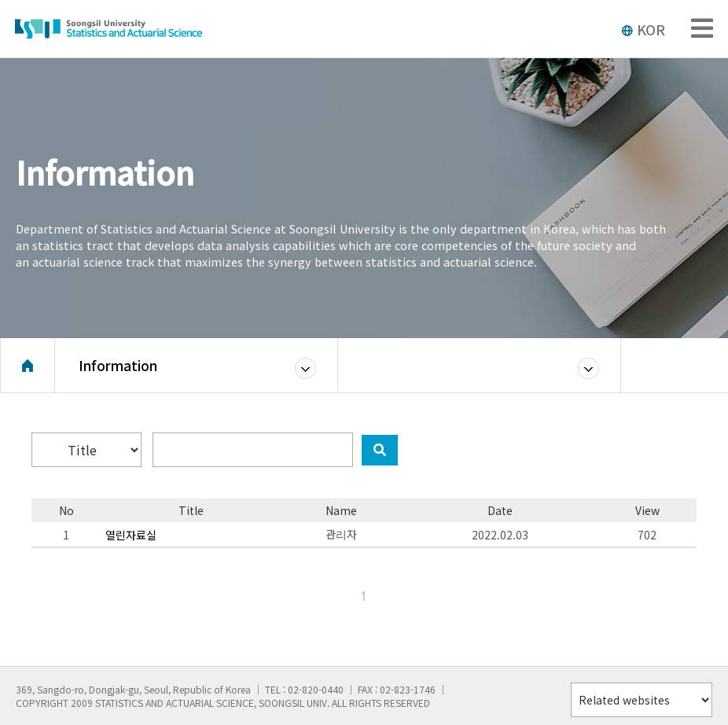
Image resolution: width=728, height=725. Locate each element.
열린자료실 (131, 535)
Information (118, 365)
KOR (643, 29)
